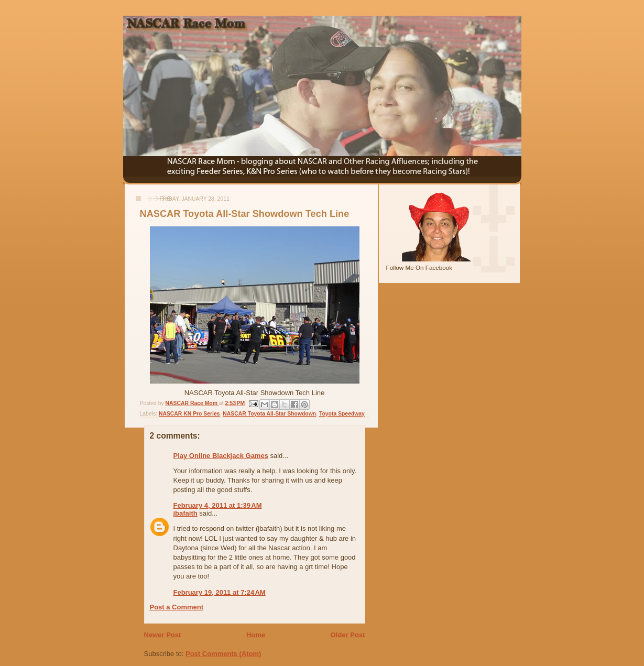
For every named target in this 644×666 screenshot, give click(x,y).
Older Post (348, 635)
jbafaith (185, 513)
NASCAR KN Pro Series (189, 414)
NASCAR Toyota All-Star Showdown (269, 414)
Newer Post (163, 635)
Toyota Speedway (342, 414)
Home (256, 635)
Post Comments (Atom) (223, 654)
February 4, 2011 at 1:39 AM (218, 505)
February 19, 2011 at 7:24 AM (220, 592)
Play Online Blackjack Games (221, 456)
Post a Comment (177, 607)
